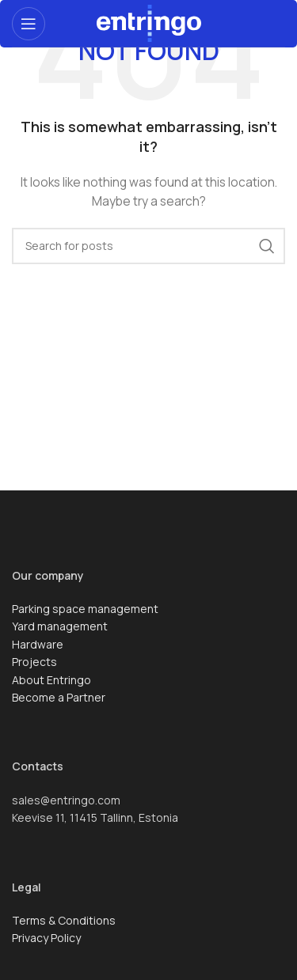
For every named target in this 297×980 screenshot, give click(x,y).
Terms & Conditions (64, 920)
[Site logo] (149, 22)
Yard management (60, 626)
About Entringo (51, 680)
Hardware (38, 644)
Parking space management (85, 609)
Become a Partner (59, 697)
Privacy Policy (46, 938)
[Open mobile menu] (29, 24)
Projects (34, 662)
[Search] (148, 246)
